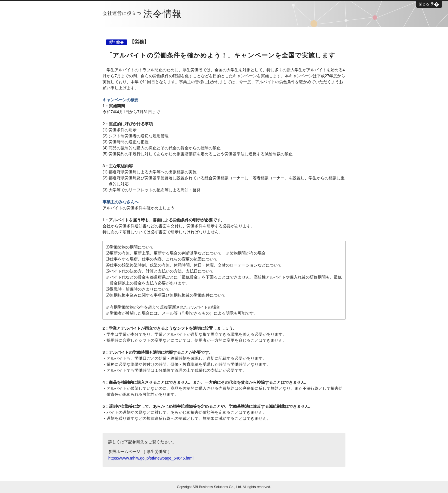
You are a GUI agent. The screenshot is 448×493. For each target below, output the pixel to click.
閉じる (424, 4)
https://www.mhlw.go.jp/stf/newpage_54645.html (151, 458)
